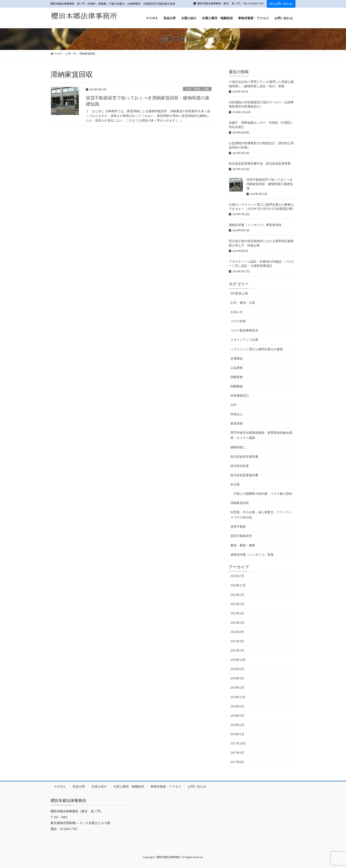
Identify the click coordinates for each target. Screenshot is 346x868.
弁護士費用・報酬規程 (129, 787)
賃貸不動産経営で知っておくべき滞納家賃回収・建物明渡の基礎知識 (270, 184)
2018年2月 (237, 725)
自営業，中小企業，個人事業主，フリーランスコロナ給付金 (261, 515)
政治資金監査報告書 (244, 475)
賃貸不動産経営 (241, 536)
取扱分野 (79, 787)
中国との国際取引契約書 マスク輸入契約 (263, 494)
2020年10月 (238, 660)
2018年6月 (237, 706)
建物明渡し (238, 447)
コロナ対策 (238, 321)
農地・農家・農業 (243, 545)
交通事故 (237, 359)
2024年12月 (238, 585)
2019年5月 (237, 688)
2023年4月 (237, 613)
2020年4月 (237, 678)
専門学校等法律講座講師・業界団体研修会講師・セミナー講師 (261, 435)
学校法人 (237, 414)
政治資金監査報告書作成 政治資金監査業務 (260, 164)
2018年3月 (237, 716)
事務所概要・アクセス (166, 787)
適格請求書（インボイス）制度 (252, 555)
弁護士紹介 (99, 787)
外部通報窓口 (240, 396)
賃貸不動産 (238, 527)
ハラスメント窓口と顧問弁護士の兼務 (257, 349)
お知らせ (237, 312)
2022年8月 (237, 632)
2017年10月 (238, 744)
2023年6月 (237, 595)
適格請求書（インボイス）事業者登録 (255, 225)
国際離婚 (237, 386)
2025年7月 (237, 576)
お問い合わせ (281, 4)
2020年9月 (237, 669)
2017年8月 (237, 762)
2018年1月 (237, 734)
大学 (233, 405)
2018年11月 (238, 697)
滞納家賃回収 (240, 503)
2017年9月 (237, 753)
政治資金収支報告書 (244, 457)
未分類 (235, 484)
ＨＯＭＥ (60, 787)
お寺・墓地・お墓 (197, 89)
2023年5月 (237, 604)
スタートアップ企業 (244, 340)
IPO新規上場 (239, 293)
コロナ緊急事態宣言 (244, 331)
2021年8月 (237, 641)
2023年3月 (237, 623)
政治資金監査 (240, 466)
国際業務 (237, 377)
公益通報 (237, 368)
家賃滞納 (237, 424)
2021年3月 (237, 651)
